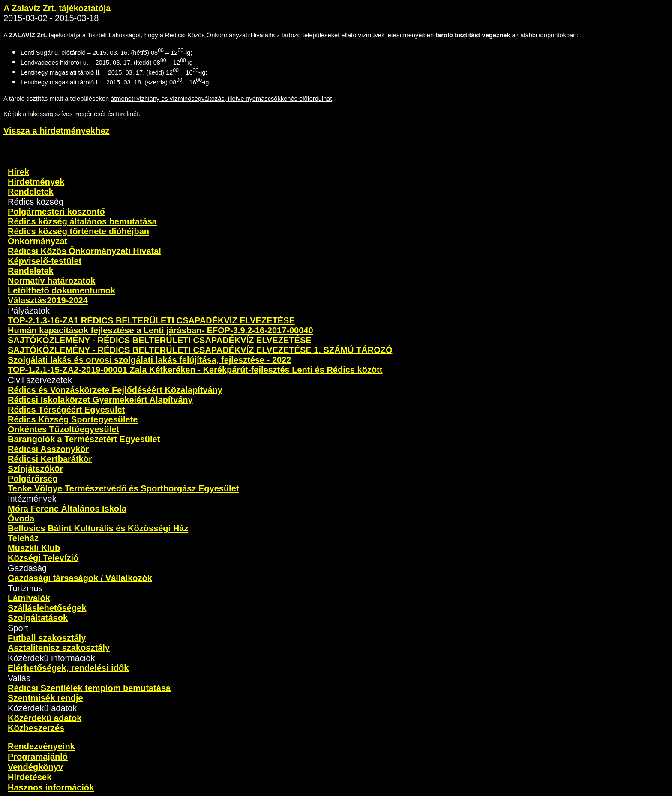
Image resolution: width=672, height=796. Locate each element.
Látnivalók (29, 598)
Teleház (23, 538)
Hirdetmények (36, 182)
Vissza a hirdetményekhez (57, 131)
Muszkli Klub (34, 548)
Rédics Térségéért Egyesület (66, 410)
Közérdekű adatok (45, 718)
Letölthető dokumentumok (61, 290)
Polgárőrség (33, 479)
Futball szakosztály (47, 638)
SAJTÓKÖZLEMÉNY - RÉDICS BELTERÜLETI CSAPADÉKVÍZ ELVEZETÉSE (160, 340)
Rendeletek (31, 192)
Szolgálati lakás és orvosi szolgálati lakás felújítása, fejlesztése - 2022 (149, 360)
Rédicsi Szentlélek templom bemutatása (89, 688)
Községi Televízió (43, 558)
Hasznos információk (51, 787)
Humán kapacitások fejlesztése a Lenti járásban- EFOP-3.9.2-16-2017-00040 (160, 330)
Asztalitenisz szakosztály (59, 648)
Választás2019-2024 (48, 300)
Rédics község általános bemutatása (82, 221)
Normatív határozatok (52, 281)
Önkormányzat (37, 241)
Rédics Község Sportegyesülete (73, 419)
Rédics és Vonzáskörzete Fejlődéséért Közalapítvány (115, 390)
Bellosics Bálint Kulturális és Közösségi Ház (98, 528)
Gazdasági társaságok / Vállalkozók (80, 578)
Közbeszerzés (36, 728)
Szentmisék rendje (45, 698)
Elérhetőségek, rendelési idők (68, 668)
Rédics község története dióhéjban (78, 231)
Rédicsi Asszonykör (48, 449)
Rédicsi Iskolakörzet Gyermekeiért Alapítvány (100, 400)
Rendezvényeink (41, 746)
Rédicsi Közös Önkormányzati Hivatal (84, 251)
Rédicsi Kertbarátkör (50, 459)
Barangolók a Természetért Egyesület (84, 439)
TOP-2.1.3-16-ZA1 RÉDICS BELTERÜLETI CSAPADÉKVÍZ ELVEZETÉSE (151, 320)
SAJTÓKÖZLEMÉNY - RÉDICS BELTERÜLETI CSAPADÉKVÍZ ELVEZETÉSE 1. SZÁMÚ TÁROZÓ (200, 350)
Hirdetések (30, 777)
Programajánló (38, 757)
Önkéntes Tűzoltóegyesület (63, 429)
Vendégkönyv (35, 767)
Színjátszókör (35, 469)
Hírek (18, 172)
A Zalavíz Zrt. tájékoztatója (57, 8)
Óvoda (21, 518)
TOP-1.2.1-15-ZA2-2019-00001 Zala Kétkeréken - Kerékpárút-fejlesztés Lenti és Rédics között (195, 370)
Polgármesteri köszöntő (56, 212)
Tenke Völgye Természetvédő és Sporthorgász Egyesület (123, 488)
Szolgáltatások (38, 618)
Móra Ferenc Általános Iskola (67, 509)
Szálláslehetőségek (47, 608)
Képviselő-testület (45, 261)
